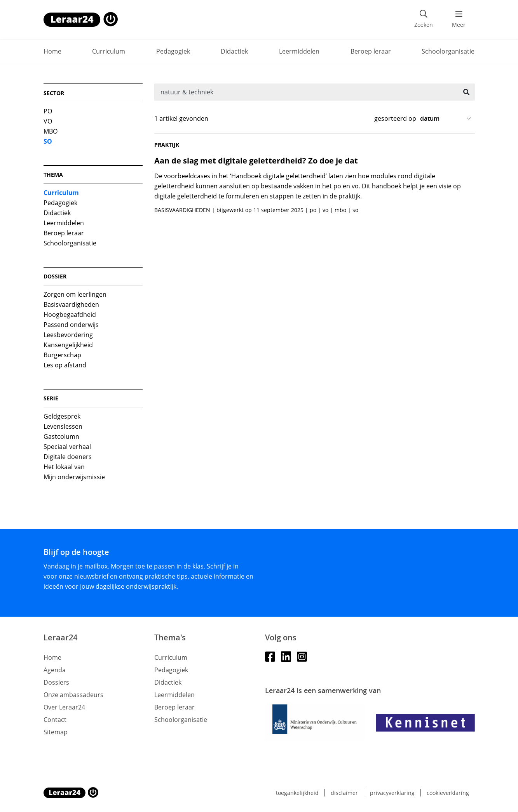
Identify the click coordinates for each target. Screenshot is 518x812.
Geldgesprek (62, 416)
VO (48, 121)
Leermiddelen (299, 51)
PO (48, 111)
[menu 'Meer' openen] (459, 19)
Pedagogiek (173, 51)
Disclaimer (344, 793)
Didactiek (234, 51)
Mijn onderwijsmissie (74, 477)
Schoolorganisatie (448, 51)
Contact (55, 720)
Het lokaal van (64, 467)
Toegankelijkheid (297, 793)
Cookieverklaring (448, 793)
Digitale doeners (68, 457)
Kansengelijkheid (68, 345)
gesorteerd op (395, 118)
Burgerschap (62, 355)
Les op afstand (65, 365)
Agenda (55, 670)
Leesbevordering (68, 335)
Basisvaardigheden (71, 304)
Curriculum (109, 51)
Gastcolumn (61, 436)
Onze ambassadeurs (73, 695)
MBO (51, 131)
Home (52, 51)
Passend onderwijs (71, 325)
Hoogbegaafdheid (70, 315)
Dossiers (56, 682)
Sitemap (56, 732)
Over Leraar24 (64, 707)
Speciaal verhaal (67, 447)
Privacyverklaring (392, 793)
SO (48, 141)
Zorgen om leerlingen (75, 294)
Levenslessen (63, 426)
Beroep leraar (371, 51)
